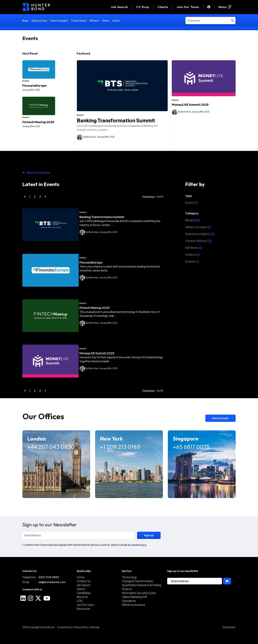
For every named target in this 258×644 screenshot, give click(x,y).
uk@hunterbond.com (52, 592)
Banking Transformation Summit (116, 120)
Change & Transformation (138, 591)
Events (116, 21)
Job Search (84, 595)
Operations (129, 611)
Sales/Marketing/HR (134, 607)
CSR (79, 611)
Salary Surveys (39, 21)
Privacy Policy (81, 637)
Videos (106, 21)
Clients (163, 7)
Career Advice (79, 21)
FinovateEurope (34, 97)
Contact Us (84, 591)
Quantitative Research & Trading (142, 595)
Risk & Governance (134, 615)
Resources (83, 619)
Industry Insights (59, 21)
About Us (82, 607)
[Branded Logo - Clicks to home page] (36, 7)
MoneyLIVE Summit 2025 (190, 105)
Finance (127, 599)
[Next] (45, 207)
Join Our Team (188, 7)
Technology (129, 587)
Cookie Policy (65, 637)
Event (191, 213)
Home (81, 587)
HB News (94, 21)
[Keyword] (208, 21)
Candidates (84, 603)
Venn (233, 637)
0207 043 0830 (49, 587)
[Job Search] (119, 7)
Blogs (25, 21)
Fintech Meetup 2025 (38, 145)
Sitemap (95, 637)
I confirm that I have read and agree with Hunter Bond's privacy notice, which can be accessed (84, 555)
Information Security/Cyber (139, 603)
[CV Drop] (143, 7)
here (144, 555)
